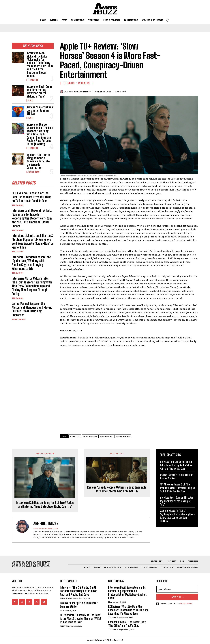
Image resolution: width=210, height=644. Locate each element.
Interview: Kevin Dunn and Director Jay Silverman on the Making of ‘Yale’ (39, 92)
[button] (168, 20)
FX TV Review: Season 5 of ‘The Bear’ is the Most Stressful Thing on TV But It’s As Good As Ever (32, 197)
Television (32, 80)
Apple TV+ (75, 436)
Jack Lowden (107, 436)
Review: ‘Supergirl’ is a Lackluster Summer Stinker (40, 110)
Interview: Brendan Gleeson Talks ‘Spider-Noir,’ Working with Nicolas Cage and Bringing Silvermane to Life (32, 263)
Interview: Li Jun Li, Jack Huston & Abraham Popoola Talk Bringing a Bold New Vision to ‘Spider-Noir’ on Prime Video (33, 241)
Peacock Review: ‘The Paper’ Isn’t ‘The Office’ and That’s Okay (127, 624)
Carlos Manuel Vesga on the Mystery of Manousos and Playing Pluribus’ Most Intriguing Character (32, 309)
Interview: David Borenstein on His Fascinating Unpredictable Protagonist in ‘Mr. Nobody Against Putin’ (127, 593)
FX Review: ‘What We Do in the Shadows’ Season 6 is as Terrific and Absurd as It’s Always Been (128, 610)
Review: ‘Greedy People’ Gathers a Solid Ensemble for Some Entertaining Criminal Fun (117, 489)
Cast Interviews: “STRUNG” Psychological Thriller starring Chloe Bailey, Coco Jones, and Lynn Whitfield (177, 516)
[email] (177, 589)
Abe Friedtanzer (82, 92)
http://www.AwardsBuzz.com (45, 528)
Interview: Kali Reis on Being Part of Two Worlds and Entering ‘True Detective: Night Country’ (45, 505)
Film (29, 100)
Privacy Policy (186, 603)
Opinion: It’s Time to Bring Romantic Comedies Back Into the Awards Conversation (39, 161)
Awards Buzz (33, 172)
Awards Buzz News (69, 599)
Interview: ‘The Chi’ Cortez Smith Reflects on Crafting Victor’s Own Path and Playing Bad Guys (176, 465)
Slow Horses (123, 436)
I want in (177, 597)
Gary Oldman (90, 436)
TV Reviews (84, 83)
